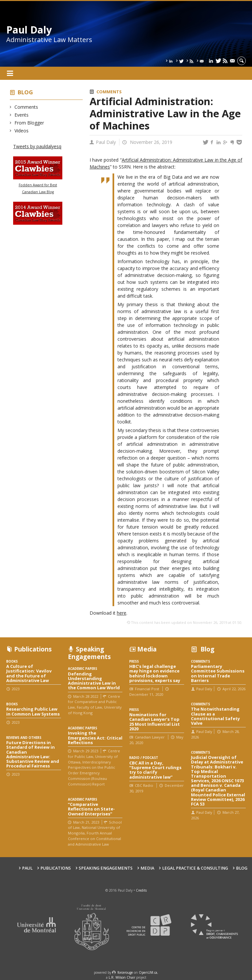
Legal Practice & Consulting (195, 868)
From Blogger (29, 123)
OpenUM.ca (148, 972)
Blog (25, 92)
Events (22, 115)
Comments (26, 107)
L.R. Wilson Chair (122, 977)
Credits (141, 890)
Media (147, 868)
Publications (56, 868)
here (122, 613)
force (125, 972)
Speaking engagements (106, 868)
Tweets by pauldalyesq (37, 146)
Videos (22, 131)
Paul (27, 868)
